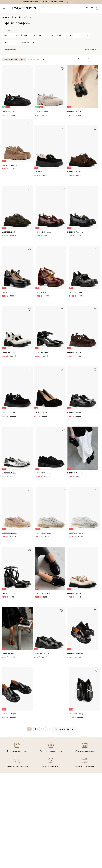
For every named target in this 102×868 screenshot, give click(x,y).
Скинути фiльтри (35, 59)
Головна (5, 17)
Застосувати (10, 49)
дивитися (71, 2)
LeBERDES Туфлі (8, 112)
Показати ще (62, 729)
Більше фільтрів (90, 49)
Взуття (22, 17)
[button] (46, 36)
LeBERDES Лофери (9, 165)
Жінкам (14, 17)
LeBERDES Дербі (74, 172)
